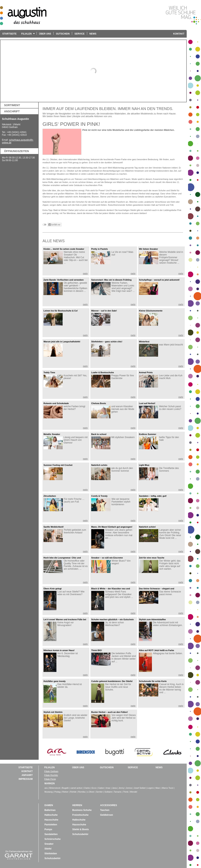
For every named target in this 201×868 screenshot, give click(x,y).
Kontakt (179, 34)
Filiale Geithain (51, 771)
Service (79, 34)
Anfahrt (27, 775)
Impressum (26, 779)
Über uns (45, 34)
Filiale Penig (50, 779)
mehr (85, 273)
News (93, 34)
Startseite (9, 34)
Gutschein (63, 34)
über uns (78, 767)
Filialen (27, 35)
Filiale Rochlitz (51, 775)
